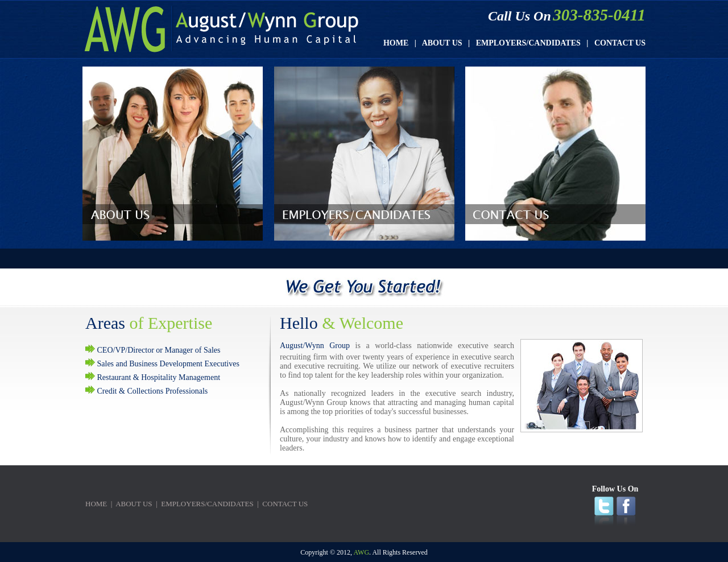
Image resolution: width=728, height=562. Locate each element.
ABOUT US (442, 43)
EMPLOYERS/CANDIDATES (528, 43)
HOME (396, 43)
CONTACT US (620, 43)
